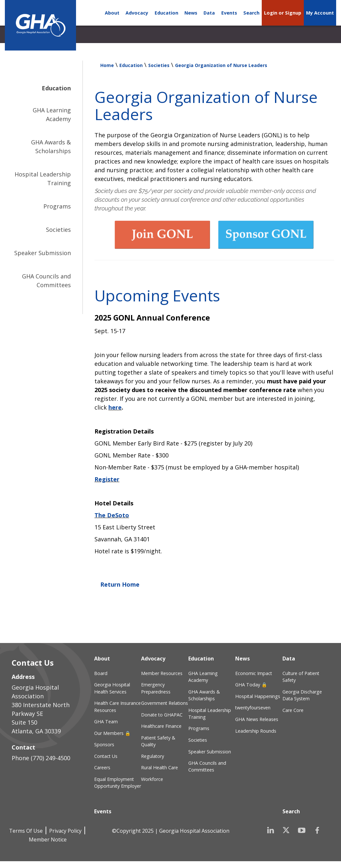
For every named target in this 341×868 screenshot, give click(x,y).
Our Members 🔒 (112, 733)
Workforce (152, 779)
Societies (58, 230)
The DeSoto (112, 515)
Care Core (293, 710)
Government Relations (165, 703)
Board (101, 673)
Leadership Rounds (256, 731)
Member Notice (48, 840)
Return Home (120, 584)
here (115, 407)
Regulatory (153, 756)
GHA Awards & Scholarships (51, 147)
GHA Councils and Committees (46, 281)
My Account (320, 13)
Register (107, 479)
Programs (57, 206)
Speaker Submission (43, 253)
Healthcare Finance (161, 726)
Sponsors (104, 744)
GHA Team (106, 721)
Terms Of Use (26, 831)
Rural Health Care (159, 767)
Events (229, 13)
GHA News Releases (257, 719)
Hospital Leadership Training (43, 179)
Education (166, 13)
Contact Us (106, 756)
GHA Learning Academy (52, 114)
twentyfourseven (253, 708)
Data (209, 13)
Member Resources (162, 673)
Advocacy (137, 13)
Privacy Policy (65, 831)
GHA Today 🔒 (251, 685)
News (191, 13)
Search (251, 13)
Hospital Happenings (258, 696)
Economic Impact (254, 673)
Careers (102, 767)
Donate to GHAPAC (162, 715)
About (112, 13)
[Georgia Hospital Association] (40, 25)
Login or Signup (283, 13)
